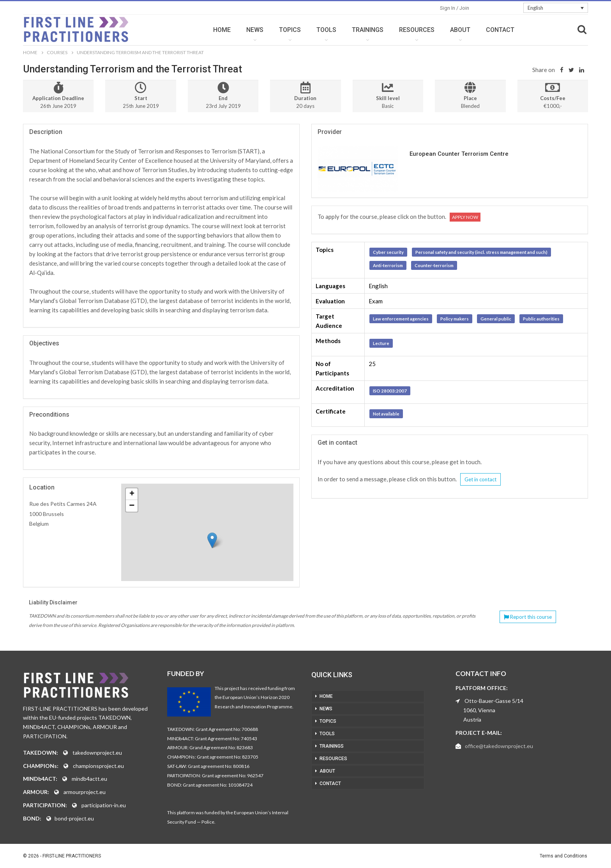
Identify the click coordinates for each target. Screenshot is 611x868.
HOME (222, 30)
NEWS (255, 30)
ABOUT (460, 30)
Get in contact (480, 479)
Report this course (528, 617)
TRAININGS (368, 30)
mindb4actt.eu (89, 779)
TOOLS (326, 30)
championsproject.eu (98, 766)
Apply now (465, 217)
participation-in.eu (104, 805)
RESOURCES (417, 30)
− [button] (132, 506)
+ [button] (132, 494)
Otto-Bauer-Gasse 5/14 (494, 701)
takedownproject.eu (97, 753)
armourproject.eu (85, 792)
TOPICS (290, 30)
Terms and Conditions (563, 856)
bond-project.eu (74, 818)
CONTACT (500, 30)
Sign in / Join (455, 8)
